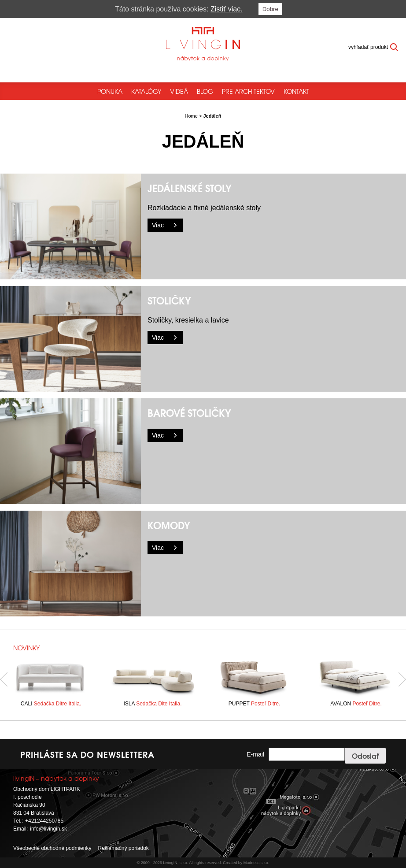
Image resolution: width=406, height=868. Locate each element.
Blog (205, 91)
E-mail (255, 754)
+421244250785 (44, 821)
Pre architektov (248, 91)
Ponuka (110, 91)
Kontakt (296, 91)
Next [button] (402, 680)
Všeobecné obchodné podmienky (52, 848)
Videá (179, 91)
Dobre (270, 9)
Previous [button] (4, 680)
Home (191, 116)
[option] (51, 679)
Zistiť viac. (227, 9)
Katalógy (146, 91)
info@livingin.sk (48, 829)
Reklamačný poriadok (123, 848)
